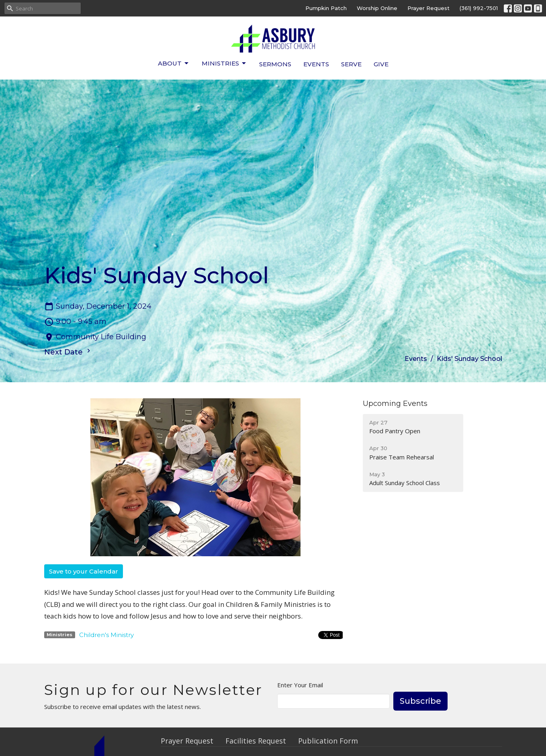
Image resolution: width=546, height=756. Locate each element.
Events (316, 64)
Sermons (275, 64)
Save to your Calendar (84, 571)
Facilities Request (256, 741)
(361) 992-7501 (479, 8)
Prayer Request (428, 8)
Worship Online (377, 8)
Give (381, 64)
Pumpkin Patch (326, 8)
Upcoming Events (395, 404)
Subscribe (420, 701)
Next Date (68, 352)
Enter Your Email (300, 685)
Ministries (224, 64)
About (174, 64)
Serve (351, 64)
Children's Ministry (106, 635)
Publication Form (328, 741)
